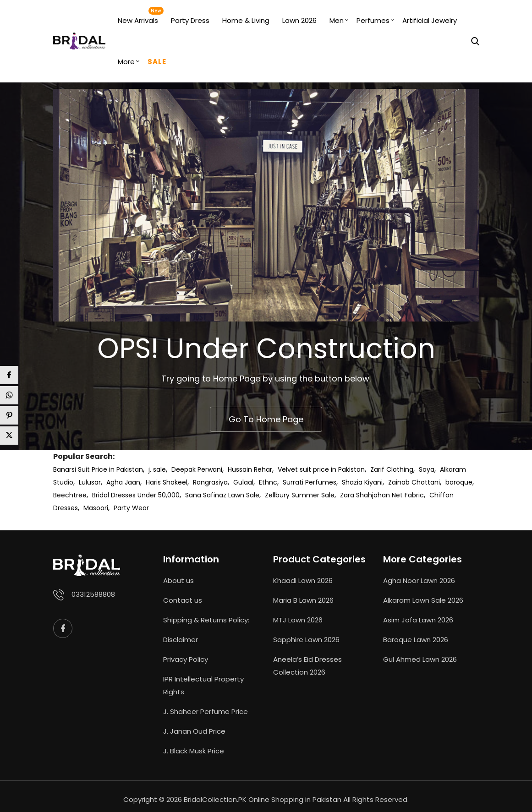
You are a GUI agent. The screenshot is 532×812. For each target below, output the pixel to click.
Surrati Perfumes (310, 482)
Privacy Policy (186, 659)
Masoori (96, 508)
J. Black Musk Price (194, 751)
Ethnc (268, 482)
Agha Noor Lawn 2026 (419, 580)
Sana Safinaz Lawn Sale (222, 495)
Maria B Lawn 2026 (303, 600)
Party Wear (131, 508)
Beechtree (70, 495)
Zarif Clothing (392, 469)
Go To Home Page (266, 419)
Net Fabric (408, 495)
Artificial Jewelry (430, 20)
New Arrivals (138, 20)
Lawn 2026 (299, 20)
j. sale (157, 469)
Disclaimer (181, 640)
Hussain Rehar (250, 469)
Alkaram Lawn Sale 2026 (423, 600)
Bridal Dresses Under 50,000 (136, 495)
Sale (157, 62)
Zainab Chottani (414, 482)
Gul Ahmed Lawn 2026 (420, 659)
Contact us (183, 600)
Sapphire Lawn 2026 (306, 640)
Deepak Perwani (197, 469)
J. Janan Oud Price (194, 731)
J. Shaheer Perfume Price (206, 711)
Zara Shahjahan (365, 495)
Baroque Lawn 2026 (416, 640)
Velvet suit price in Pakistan (321, 469)
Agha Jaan (123, 482)
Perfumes (373, 20)
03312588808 (93, 594)
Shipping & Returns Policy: (206, 620)
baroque (459, 482)
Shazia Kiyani (362, 482)
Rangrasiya (210, 482)
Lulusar (90, 482)
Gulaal (243, 482)
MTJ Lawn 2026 (298, 620)
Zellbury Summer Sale (300, 495)
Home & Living (246, 20)
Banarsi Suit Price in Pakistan (98, 469)
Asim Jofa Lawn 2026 (418, 620)
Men (337, 20)
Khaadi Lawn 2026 (303, 580)
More (126, 62)
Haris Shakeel (167, 482)
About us (178, 580)
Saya (427, 469)
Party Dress (190, 20)
